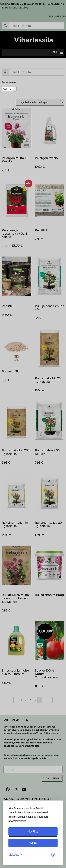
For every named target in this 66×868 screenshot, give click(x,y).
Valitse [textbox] (7, 89)
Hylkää (33, 843)
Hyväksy (33, 832)
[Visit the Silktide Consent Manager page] (53, 855)
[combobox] (9, 89)
